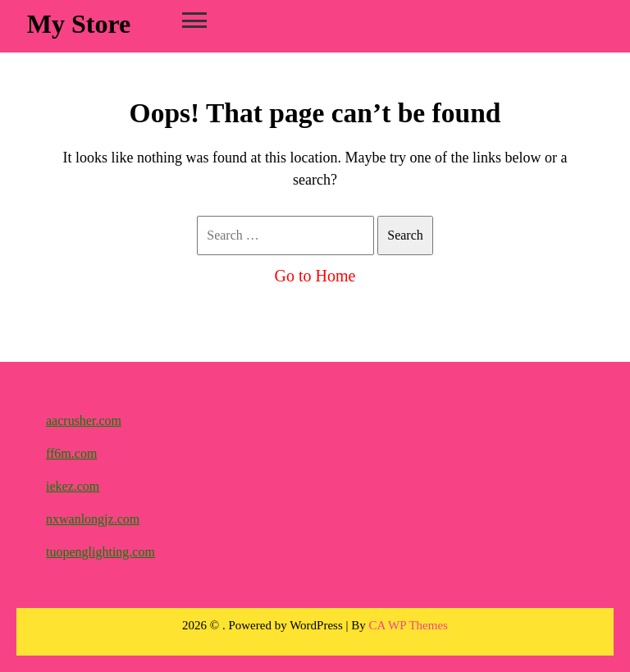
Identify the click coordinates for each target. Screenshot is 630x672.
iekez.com (73, 486)
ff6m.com (71, 453)
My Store (79, 24)
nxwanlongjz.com (93, 519)
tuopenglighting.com (100, 552)
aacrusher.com (84, 421)
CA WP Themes (409, 625)
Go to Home (315, 276)
